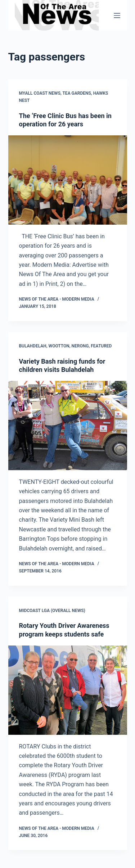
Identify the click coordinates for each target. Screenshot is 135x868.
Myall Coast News (40, 93)
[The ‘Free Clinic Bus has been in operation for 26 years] (68, 180)
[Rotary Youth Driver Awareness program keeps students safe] (68, 690)
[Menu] (117, 15)
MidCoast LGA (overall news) (52, 611)
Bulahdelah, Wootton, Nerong (54, 346)
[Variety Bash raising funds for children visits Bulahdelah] (68, 426)
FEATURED (101, 346)
